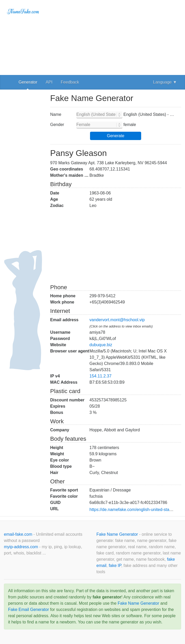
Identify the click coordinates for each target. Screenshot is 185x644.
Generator (28, 82)
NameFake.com (23, 12)
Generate (116, 136)
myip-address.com (21, 547)
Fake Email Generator (29, 610)
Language (165, 82)
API (49, 82)
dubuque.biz (101, 345)
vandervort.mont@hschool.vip (117, 320)
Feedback (70, 82)
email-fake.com (19, 534)
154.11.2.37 (101, 376)
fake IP (115, 566)
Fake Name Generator (118, 534)
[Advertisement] (116, 36)
